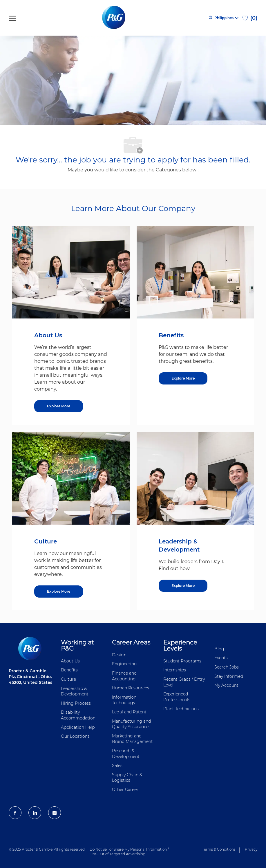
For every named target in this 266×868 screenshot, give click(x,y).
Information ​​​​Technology (125, 700)
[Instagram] (55, 813)
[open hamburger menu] (12, 18)
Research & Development (126, 754)
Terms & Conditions (219, 849)
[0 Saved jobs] (250, 18)
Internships (175, 670)
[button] (223, 18)
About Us (70, 661)
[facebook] (15, 813)
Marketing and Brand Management (132, 739)
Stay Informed (229, 676)
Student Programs (182, 661)
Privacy (251, 849)
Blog (219, 649)
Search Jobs (227, 667)
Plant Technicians (181, 709)
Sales (117, 766)
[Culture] (59, 592)
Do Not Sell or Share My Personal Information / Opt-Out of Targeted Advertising (129, 852)
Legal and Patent (129, 712)
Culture (68, 679)
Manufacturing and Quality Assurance (131, 724)
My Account (226, 685)
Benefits (69, 670)
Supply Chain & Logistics (127, 778)
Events (221, 658)
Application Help (78, 727)
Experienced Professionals (177, 697)
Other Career (125, 790)
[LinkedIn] (35, 813)
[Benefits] (183, 378)
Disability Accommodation (78, 715)
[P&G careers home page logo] (115, 18)
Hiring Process (76, 703)
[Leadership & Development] (183, 586)
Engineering (124, 664)
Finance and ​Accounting (125, 676)
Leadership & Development (75, 691)
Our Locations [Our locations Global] (75, 736)
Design (119, 655)
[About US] (59, 406)
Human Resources (131, 688)
